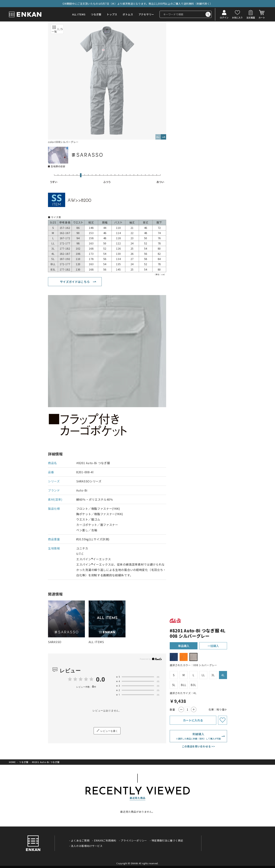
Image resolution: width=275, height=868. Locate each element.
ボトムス (128, 14)
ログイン (224, 17)
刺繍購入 (198, 736)
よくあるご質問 (80, 840)
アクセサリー (146, 14)
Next (163, 137)
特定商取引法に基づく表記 (167, 840)
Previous (158, 137)
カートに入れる (193, 720)
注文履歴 (251, 17)
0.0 (101, 679)
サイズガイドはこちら (75, 282)
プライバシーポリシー (134, 840)
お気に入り (237, 17)
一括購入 (213, 646)
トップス (112, 14)
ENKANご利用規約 (105, 840)
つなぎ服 (96, 14)
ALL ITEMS (79, 14)
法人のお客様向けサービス (87, 846)
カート (262, 17)
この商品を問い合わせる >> (198, 746)
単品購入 (184, 646)
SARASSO (55, 642)
